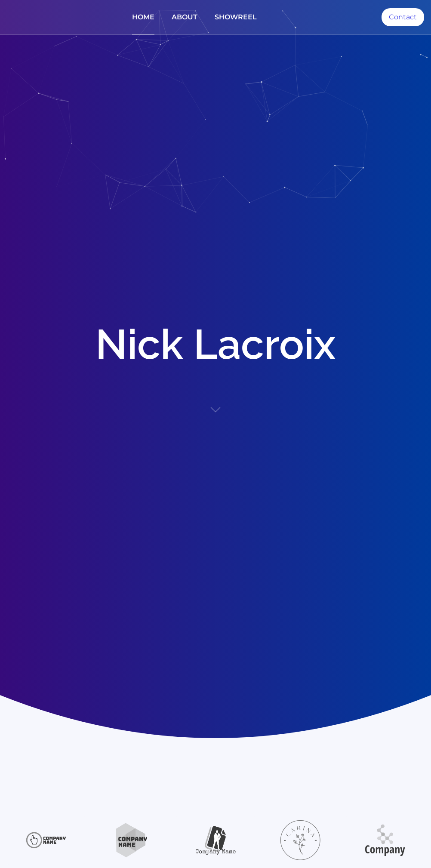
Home (143, 17)
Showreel (236, 17)
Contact (403, 17)
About (185, 17)
